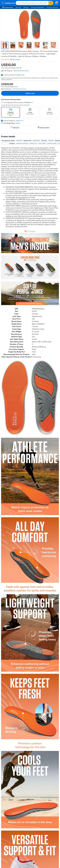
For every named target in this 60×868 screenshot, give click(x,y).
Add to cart (30, 93)
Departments (8, 7)
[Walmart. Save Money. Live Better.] (8, 3)
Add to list (15, 127)
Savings (26, 7)
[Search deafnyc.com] (32, 3)
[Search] (51, 3)
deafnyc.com (20, 75)
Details (18, 123)
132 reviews (16, 59)
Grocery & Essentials (37, 7)
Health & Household (22, 143)
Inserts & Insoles (52, 143)
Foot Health (42, 143)
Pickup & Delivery (52, 7)
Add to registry (44, 127)
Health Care (33, 143)
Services (18, 7)
